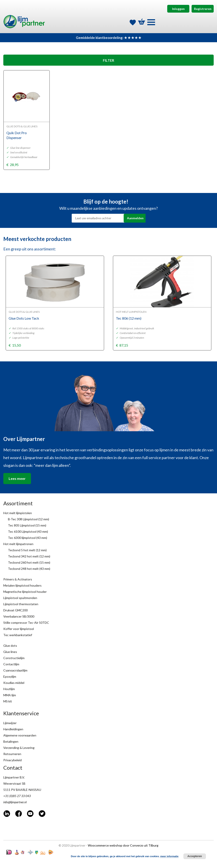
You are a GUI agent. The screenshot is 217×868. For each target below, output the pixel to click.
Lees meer (17, 478)
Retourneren (12, 754)
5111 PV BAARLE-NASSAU (22, 790)
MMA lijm (10, 695)
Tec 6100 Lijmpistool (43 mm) (28, 531)
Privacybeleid (12, 760)
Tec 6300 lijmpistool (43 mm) (28, 538)
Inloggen (178, 9)
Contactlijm (11, 664)
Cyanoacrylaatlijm (15, 670)
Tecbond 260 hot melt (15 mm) (29, 562)
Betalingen (11, 741)
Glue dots (10, 646)
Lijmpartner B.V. (14, 777)
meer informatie (169, 856)
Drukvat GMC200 (15, 610)
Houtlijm (9, 689)
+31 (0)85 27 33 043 (17, 796)
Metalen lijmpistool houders (22, 585)
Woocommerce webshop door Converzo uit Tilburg (123, 845)
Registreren (203, 9)
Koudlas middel (14, 683)
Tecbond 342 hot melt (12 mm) (29, 556)
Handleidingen (13, 729)
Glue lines (10, 652)
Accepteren (195, 856)
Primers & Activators (18, 579)
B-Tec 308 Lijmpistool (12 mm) (29, 519)
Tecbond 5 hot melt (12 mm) (27, 550)
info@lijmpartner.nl (15, 802)
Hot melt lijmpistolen (18, 513)
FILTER (108, 60)
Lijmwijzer (10, 723)
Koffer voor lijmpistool (19, 629)
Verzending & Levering (19, 748)
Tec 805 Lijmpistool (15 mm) (27, 525)
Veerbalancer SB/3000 (19, 616)
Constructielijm (14, 658)
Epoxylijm (10, 676)
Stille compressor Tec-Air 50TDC (26, 623)
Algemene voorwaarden (20, 735)
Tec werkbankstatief (18, 635)
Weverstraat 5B (14, 783)
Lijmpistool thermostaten (21, 604)
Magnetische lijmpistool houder (25, 592)
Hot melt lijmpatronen (18, 544)
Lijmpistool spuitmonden (20, 598)
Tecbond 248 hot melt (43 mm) (29, 569)
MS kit (8, 701)
